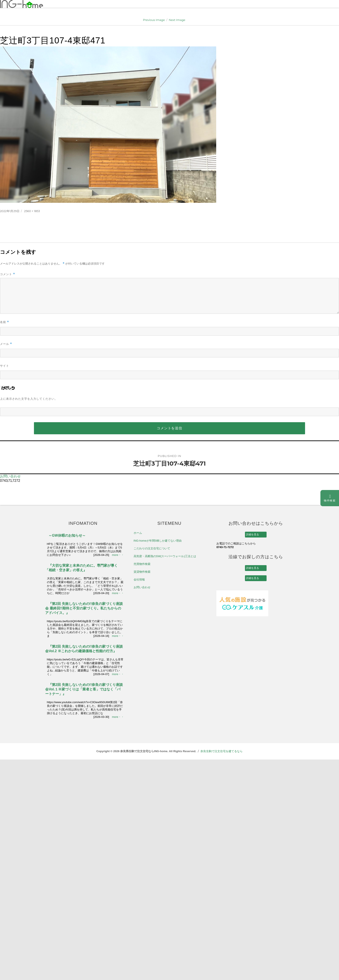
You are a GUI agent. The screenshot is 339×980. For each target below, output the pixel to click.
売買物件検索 (142, 564)
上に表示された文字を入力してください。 (29, 399)
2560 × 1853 (32, 211)
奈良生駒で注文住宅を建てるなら (221, 751)
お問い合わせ (10, 476)
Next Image (177, 20)
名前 (5, 322)
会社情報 (139, 580)
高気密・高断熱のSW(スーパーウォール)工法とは (165, 556)
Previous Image (154, 20)
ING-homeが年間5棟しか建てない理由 (158, 541)
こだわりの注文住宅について (152, 548)
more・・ (118, 555)
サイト (5, 366)
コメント (8, 274)
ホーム (138, 533)
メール (6, 344)
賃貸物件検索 (142, 572)
